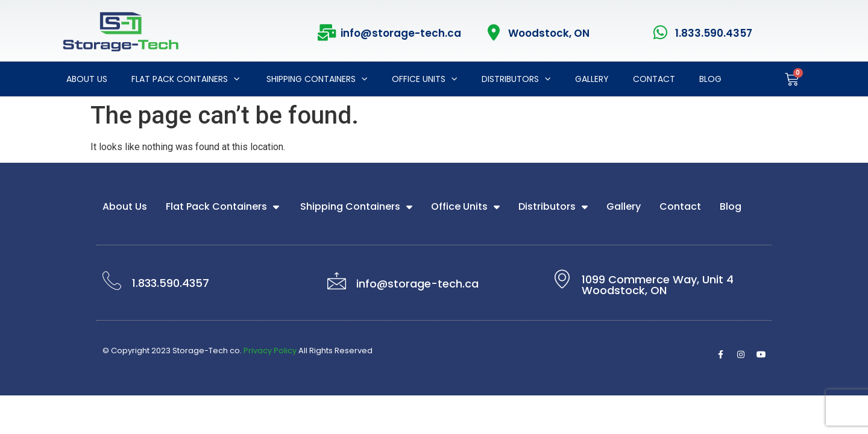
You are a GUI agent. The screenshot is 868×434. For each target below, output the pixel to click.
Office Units (425, 79)
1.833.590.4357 (714, 33)
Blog (710, 79)
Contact (654, 79)
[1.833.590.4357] (661, 32)
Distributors (516, 79)
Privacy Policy (270, 351)
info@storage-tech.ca (401, 33)
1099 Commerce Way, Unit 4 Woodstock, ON (658, 285)
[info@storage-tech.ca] (326, 32)
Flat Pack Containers (186, 79)
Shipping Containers (316, 79)
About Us (87, 79)
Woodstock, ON (549, 33)
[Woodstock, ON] (494, 32)
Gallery (592, 79)
